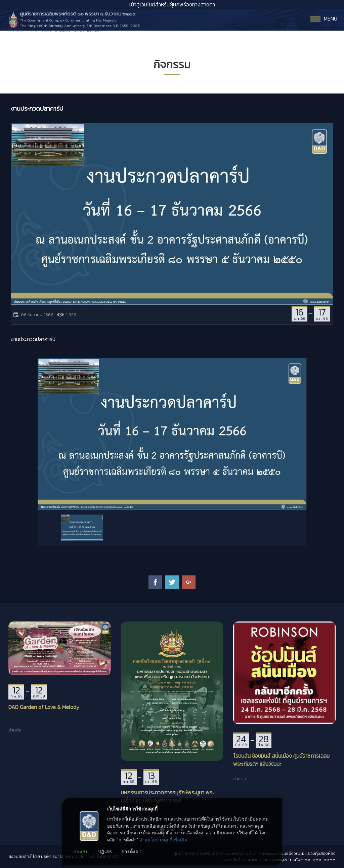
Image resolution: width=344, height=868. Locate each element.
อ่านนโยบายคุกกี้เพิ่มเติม (163, 840)
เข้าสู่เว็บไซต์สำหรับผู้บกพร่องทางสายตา (172, 4)
